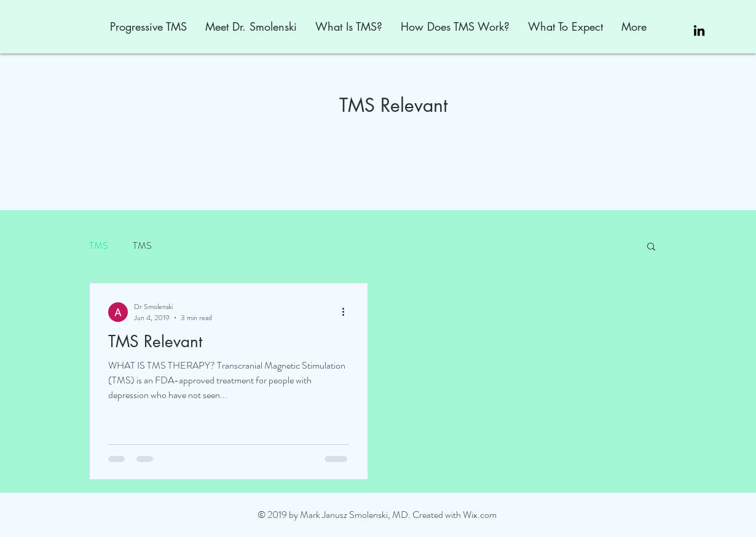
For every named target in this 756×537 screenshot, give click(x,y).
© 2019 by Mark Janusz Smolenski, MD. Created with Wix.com (377, 515)
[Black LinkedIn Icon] (699, 30)
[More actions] (347, 312)
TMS (99, 246)
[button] (651, 247)
